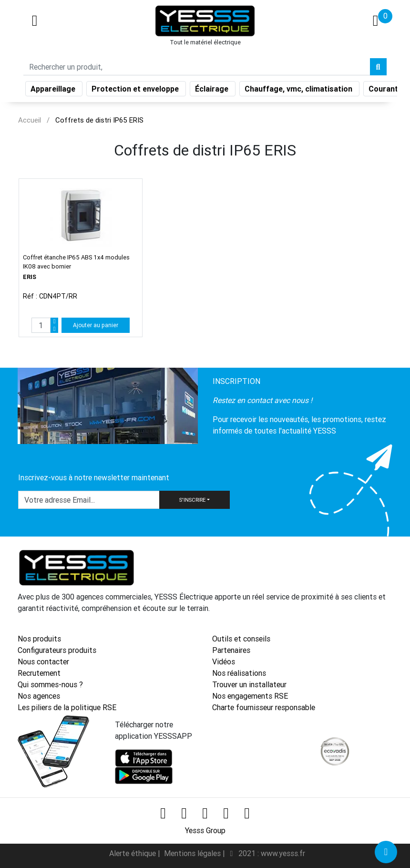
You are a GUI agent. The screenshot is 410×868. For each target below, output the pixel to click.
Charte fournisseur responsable (264, 707)
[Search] (197, 69)
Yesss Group (205, 830)
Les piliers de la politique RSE (67, 707)
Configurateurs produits (57, 650)
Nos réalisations (239, 673)
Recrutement (39, 673)
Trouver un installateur (249, 684)
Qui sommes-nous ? (50, 684)
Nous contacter (43, 661)
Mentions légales (193, 853)
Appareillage (54, 91)
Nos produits (39, 639)
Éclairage (213, 91)
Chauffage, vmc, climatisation (299, 91)
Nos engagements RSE (250, 696)
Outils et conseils (241, 639)
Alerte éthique (133, 853)
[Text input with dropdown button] (89, 500)
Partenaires (231, 650)
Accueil (30, 120)
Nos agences (39, 696)
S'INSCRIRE (192, 500)
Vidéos (224, 661)
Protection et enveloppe (136, 91)
